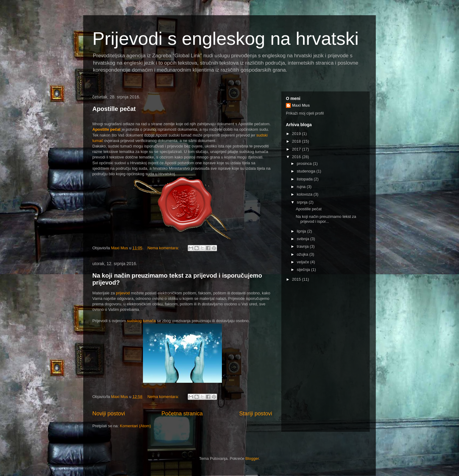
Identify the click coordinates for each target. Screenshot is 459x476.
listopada (305, 179)
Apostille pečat (114, 109)
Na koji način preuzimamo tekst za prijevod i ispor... (326, 219)
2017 (297, 149)
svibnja (304, 239)
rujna (302, 187)
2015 (297, 279)
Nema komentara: (164, 248)
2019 (297, 134)
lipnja (302, 231)
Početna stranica (182, 414)
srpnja (303, 202)
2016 (297, 157)
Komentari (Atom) (135, 426)
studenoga (307, 171)
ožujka (303, 254)
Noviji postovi (109, 414)
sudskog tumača (141, 321)
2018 (297, 141)
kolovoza (305, 194)
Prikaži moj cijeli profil (305, 113)
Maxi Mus (301, 105)
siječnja (304, 270)
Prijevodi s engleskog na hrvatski (226, 39)
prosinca (305, 163)
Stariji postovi (256, 414)
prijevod (123, 293)
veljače (304, 262)
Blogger (252, 458)
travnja (303, 246)
